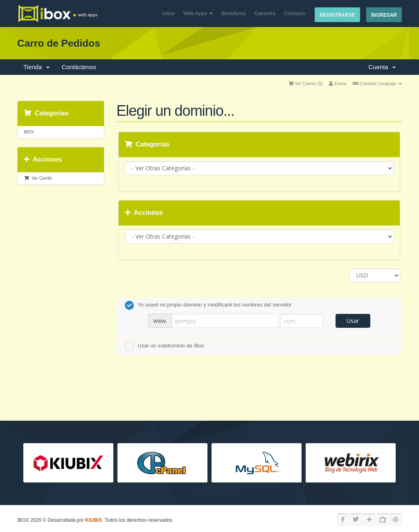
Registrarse (337, 15)
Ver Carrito (38, 178)
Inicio (168, 13)
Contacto (295, 13)
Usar (353, 321)
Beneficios (234, 13)
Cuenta (382, 67)
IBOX (29, 132)
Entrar (338, 83)
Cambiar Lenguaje (377, 83)
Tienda (36, 67)
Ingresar (384, 15)
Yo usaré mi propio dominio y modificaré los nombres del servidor (208, 305)
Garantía (265, 13)
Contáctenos (79, 67)
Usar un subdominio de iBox (165, 346)
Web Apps (198, 13)
